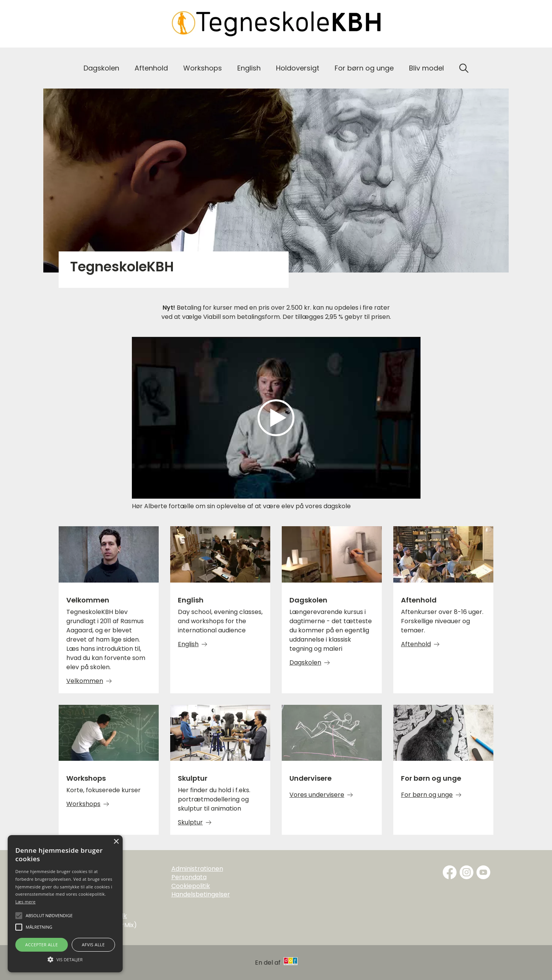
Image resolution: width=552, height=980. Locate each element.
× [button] (116, 842)
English (249, 68)
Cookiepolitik (191, 886)
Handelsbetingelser (201, 895)
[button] (65, 959)
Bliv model (426, 68)
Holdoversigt (298, 68)
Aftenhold (151, 68)
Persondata (189, 877)
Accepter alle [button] (42, 945)
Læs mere (25, 902)
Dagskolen (101, 68)
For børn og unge (364, 68)
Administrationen (197, 869)
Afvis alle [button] (93, 945)
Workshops (203, 68)
